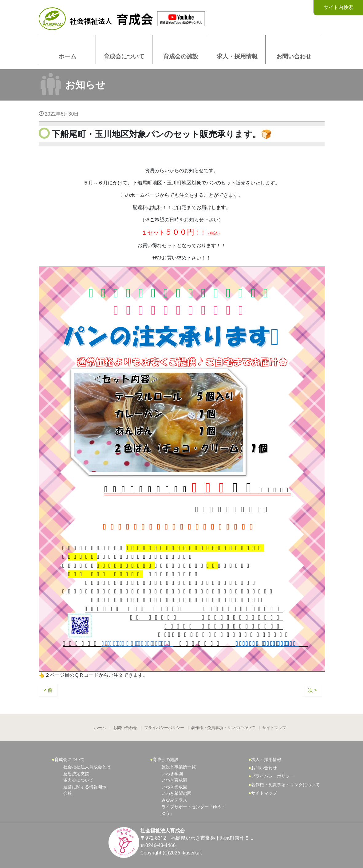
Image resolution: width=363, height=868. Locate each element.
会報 (68, 793)
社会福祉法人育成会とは (87, 767)
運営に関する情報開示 (85, 787)
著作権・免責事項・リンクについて (223, 728)
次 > (312, 690)
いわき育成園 (174, 780)
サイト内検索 (338, 7)
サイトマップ (274, 728)
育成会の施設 (166, 760)
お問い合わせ (125, 728)
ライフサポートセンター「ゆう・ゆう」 (194, 810)
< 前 (48, 690)
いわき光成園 (174, 787)
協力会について (78, 780)
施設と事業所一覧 (179, 767)
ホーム (100, 728)
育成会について (69, 760)
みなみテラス (174, 800)
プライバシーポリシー (164, 728)
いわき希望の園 (176, 793)
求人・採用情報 (266, 760)
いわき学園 (172, 774)
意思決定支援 (76, 774)
